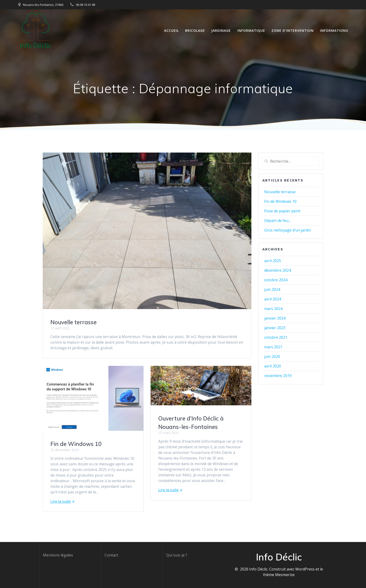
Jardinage (221, 30)
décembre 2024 (278, 270)
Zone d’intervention (293, 30)
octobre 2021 (276, 337)
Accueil (171, 30)
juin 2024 (272, 289)
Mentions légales (58, 555)
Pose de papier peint (282, 211)
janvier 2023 (275, 328)
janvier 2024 (275, 318)
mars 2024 (273, 309)
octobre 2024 (276, 280)
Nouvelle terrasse (74, 322)
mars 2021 (273, 347)
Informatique (251, 30)
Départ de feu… (278, 221)
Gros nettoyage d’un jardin (288, 230)
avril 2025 (273, 261)
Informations (334, 30)
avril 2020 (273, 366)
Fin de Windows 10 (76, 444)
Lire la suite (61, 501)
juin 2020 (272, 356)
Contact (111, 555)
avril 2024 (273, 299)
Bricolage (195, 30)
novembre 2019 (278, 376)
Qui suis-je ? (177, 555)
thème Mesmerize (279, 575)
